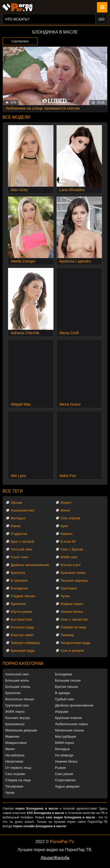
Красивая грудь (23, 651)
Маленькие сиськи (69, 730)
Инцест (66, 503)
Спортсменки (65, 780)
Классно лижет (22, 635)
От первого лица (18, 768)
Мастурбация (66, 736)
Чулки (65, 596)
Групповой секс (17, 705)
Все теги (13, 491)
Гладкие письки (23, 596)
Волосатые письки (20, 699)
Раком (16, 526)
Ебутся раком (21, 612)
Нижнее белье (72, 612)
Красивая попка (73, 573)
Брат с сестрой (22, 541)
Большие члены (18, 687)
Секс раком (64, 774)
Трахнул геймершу (25, 643)
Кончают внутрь (18, 718)
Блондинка (19, 588)
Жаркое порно (72, 604)
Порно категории (23, 664)
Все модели (16, 117)
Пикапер (67, 635)
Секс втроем (70, 518)
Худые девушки (67, 786)
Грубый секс (65, 699)
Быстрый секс (22, 619)
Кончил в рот (71, 565)
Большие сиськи (68, 680)
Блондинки (64, 674)
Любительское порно (71, 724)
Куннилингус (15, 724)
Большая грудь (22, 627)
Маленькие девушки (21, 730)
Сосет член (20, 557)
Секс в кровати (72, 651)
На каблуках (15, 755)
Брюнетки (18, 604)
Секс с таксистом (74, 619)
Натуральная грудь (75, 643)
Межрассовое (16, 743)
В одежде (62, 693)
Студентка (19, 534)
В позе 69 (68, 541)
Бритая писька (66, 687)
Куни (64, 526)
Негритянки (14, 761)
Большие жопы (17, 680)
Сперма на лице (73, 627)
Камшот (67, 534)
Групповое (69, 588)
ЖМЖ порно (15, 712)
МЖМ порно (65, 743)
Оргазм (16, 503)
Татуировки (14, 786)
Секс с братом (72, 549)
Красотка (18, 573)
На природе (64, 755)
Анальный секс (23, 510)
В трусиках (19, 580)
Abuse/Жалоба (55, 858)
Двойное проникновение (30, 565)
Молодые (18, 518)
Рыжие (60, 768)
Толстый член (22, 549)
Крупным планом (68, 718)
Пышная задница (74, 580)
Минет (65, 510)
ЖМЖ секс (69, 557)
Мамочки (12, 736)
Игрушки (62, 712)
